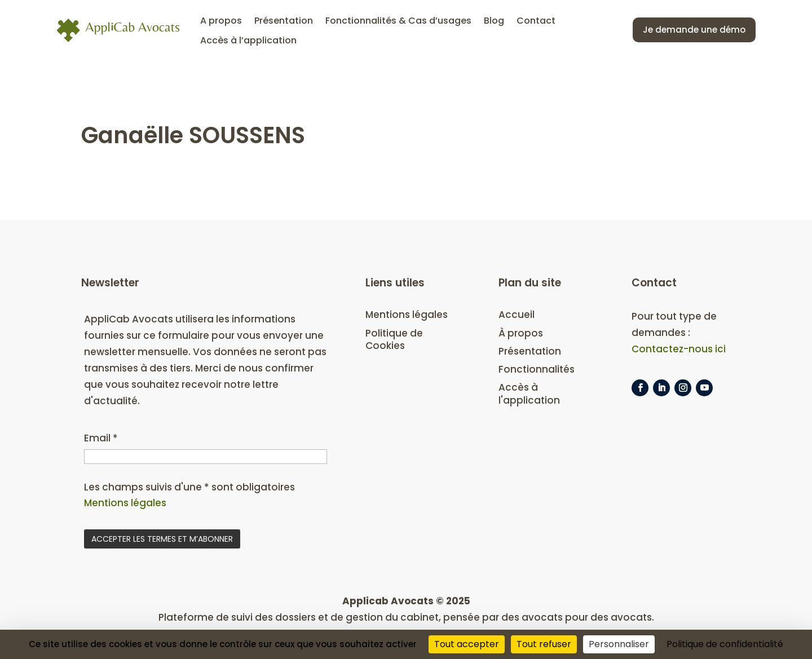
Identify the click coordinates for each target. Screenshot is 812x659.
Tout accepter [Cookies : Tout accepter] (467, 644)
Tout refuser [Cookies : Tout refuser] (544, 644)
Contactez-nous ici (679, 349)
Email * (101, 438)
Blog (494, 21)
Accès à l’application (248, 41)
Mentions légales (125, 503)
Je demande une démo (694, 30)
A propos (221, 21)
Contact (536, 21)
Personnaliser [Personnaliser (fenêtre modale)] (619, 644)
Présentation (284, 21)
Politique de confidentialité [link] (725, 644)
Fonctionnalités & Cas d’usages (398, 21)
